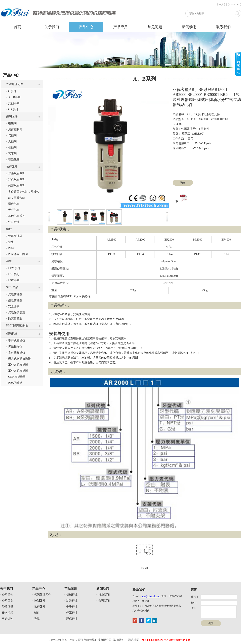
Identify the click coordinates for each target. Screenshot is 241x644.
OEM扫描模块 (17, 377)
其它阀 (12, 154)
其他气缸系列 (17, 216)
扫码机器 (12, 334)
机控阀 (12, 148)
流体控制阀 (15, 129)
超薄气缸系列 (17, 186)
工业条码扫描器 (18, 365)
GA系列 (13, 109)
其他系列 (14, 103)
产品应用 (120, 27)
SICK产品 (12, 287)
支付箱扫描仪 (17, 353)
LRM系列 (14, 268)
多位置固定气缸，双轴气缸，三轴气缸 (24, 195)
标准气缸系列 (17, 174)
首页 (17, 27)
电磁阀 (12, 123)
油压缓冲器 (15, 236)
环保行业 (72, 619)
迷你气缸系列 (17, 180)
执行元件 (12, 167)
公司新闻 (104, 601)
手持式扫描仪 (17, 341)
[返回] (145, 568)
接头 (11, 242)
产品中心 (86, 27)
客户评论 (8, 619)
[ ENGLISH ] (234, 4)
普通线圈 (14, 160)
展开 (238, 64)
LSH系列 (14, 274)
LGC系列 (14, 280)
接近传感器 (15, 300)
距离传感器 (15, 318)
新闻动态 (189, 27)
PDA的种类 (15, 383)
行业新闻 (104, 595)
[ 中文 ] (221, 4)
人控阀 (12, 141)
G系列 (12, 91)
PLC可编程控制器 (17, 326)
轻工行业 (72, 613)
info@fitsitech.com (151, 596)
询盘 (183, 183)
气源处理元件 (15, 84)
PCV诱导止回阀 (18, 254)
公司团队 (8, 601)
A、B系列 (14, 97)
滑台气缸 (14, 204)
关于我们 (52, 27)
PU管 (11, 248)
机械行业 (72, 595)
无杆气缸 (14, 210)
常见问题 (155, 27)
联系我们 (224, 27)
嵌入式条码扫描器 (19, 359)
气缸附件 (14, 222)
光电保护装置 (17, 312)
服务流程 (8, 613)
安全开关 (14, 306)
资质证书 (8, 607)
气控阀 (12, 135)
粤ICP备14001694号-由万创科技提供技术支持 (166, 640)
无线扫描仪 (15, 347)
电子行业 (72, 607)
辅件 (9, 229)
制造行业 (72, 601)
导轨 (9, 261)
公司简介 (8, 595)
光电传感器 (15, 294)
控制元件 (12, 116)
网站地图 (134, 640)
